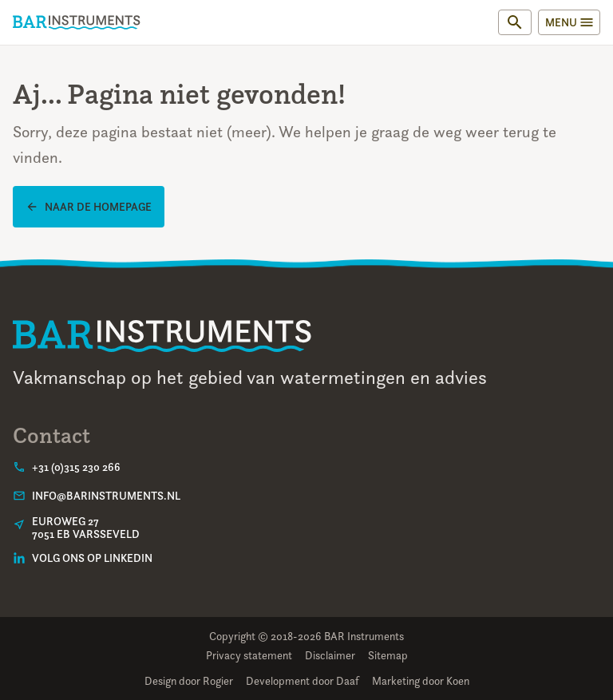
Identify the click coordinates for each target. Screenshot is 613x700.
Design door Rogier (189, 680)
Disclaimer (330, 655)
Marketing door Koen (421, 680)
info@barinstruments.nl (106, 496)
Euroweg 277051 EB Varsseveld (86, 528)
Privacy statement (249, 655)
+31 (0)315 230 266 (76, 467)
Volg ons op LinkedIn (92, 558)
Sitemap (388, 655)
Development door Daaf (303, 680)
